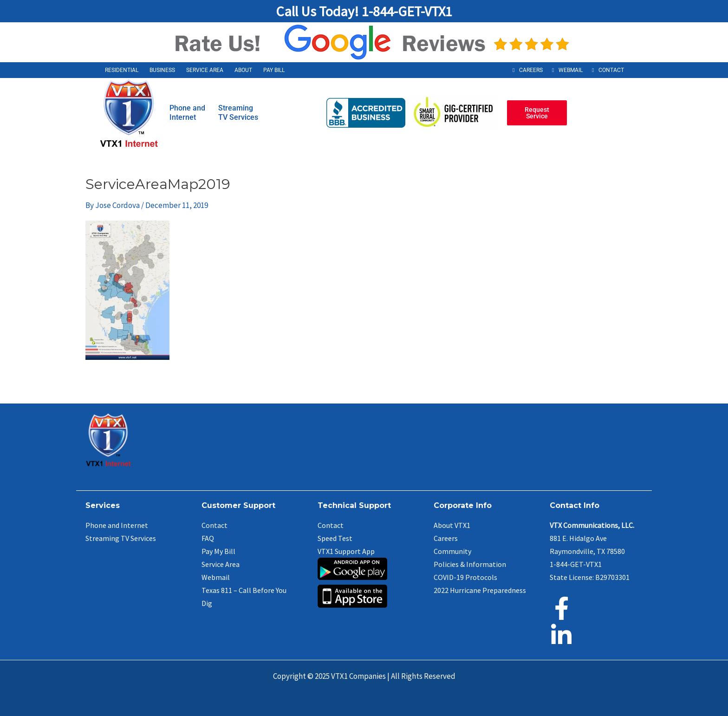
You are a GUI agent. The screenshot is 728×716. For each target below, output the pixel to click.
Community (452, 551)
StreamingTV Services (238, 113)
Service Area (205, 70)
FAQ (208, 538)
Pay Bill (274, 70)
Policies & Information (470, 564)
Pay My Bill (218, 551)
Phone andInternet (187, 113)
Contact (611, 70)
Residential (122, 70)
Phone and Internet (117, 525)
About (243, 70)
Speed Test (335, 538)
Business (162, 70)
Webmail (571, 70)
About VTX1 (452, 525)
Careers (531, 70)
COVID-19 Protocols (465, 577)
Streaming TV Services (121, 538)
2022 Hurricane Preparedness (480, 590)
